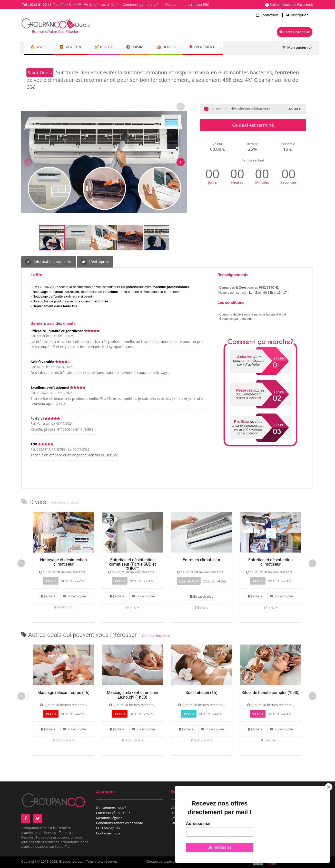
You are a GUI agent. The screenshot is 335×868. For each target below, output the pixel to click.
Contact (171, 5)
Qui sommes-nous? (111, 808)
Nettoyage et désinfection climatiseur (63, 562)
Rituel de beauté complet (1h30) (270, 693)
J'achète (48, 596)
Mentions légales (109, 818)
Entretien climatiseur (201, 560)
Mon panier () (299, 47)
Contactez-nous (108, 833)
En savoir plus (75, 596)
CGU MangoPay (108, 828)
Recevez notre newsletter (190, 813)
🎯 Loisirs (144, 47)
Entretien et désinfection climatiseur (270, 562)
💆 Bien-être (74, 47)
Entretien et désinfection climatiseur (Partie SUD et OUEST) (132, 564)
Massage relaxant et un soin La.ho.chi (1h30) (133, 695)
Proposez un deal (259, 808)
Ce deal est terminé (253, 125)
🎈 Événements (216, 47)
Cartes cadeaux (295, 32)
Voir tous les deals (65, 503)
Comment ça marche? (141, 5)
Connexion (267, 15)
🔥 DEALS (40, 47)
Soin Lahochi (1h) (201, 693)
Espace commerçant (261, 818)
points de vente (191, 861)
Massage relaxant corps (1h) (63, 693)
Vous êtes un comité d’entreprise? (197, 808)
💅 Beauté (110, 47)
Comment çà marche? (113, 813)
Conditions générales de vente (119, 823)
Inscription (298, 15)
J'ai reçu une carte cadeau (191, 823)
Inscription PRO (197, 5)
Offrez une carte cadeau (190, 818)
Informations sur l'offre (49, 262)
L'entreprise (95, 262)
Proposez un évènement (264, 813)
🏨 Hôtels (178, 47)
